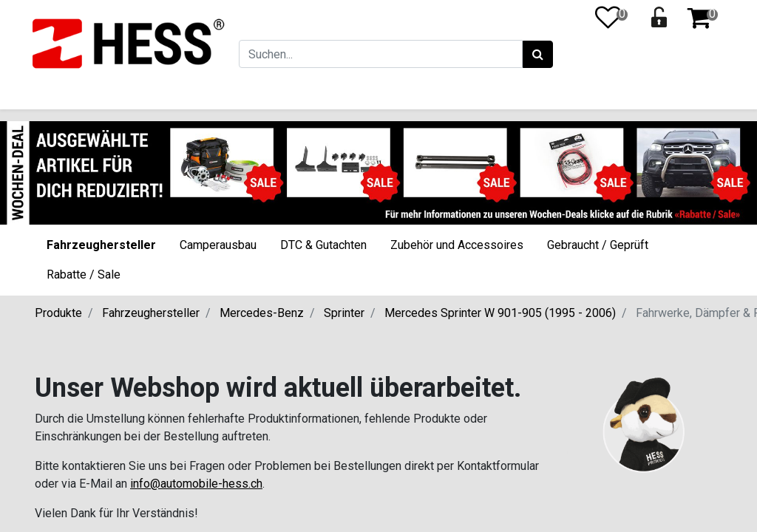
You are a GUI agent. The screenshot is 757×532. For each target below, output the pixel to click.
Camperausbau (218, 245)
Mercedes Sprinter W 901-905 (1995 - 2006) (500, 313)
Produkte (58, 313)
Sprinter (344, 313)
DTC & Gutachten (323, 245)
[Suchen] (536, 55)
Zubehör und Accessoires (457, 245)
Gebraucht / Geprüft (598, 245)
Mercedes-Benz (262, 313)
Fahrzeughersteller (101, 245)
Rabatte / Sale (84, 274)
